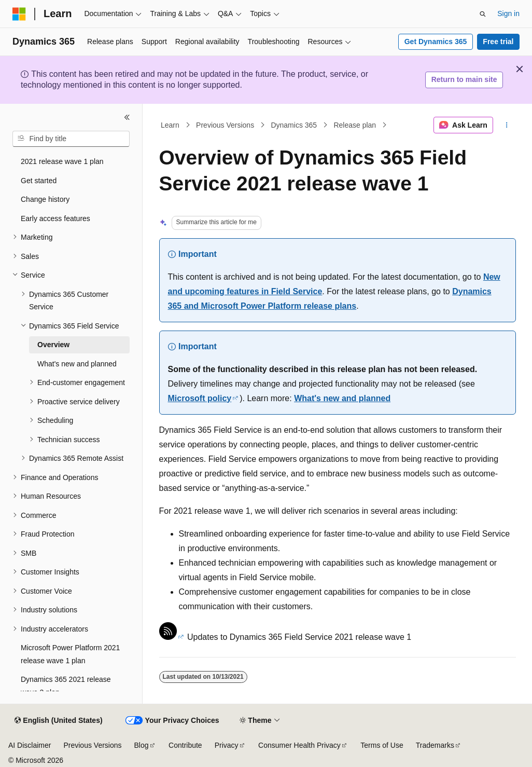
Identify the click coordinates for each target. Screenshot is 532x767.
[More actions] (506, 125)
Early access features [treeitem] (55, 218)
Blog (142, 745)
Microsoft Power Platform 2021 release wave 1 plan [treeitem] (70, 654)
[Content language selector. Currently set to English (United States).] (58, 721)
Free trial (498, 42)
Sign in (508, 13)
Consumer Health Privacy (299, 745)
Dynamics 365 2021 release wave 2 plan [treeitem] (66, 686)
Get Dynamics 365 (436, 42)
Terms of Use (382, 745)
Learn (170, 125)
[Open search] (483, 14)
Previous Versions (225, 125)
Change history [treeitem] (45, 199)
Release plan (355, 125)
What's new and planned (342, 398)
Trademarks (435, 745)
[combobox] (71, 139)
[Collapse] (127, 117)
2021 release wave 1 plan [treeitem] (62, 161)
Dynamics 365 (294, 125)
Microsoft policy (200, 398)
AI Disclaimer (30, 745)
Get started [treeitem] (39, 181)
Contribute (185, 745)
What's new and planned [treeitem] (77, 364)
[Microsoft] (19, 14)
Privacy (227, 745)
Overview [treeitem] (53, 345)
